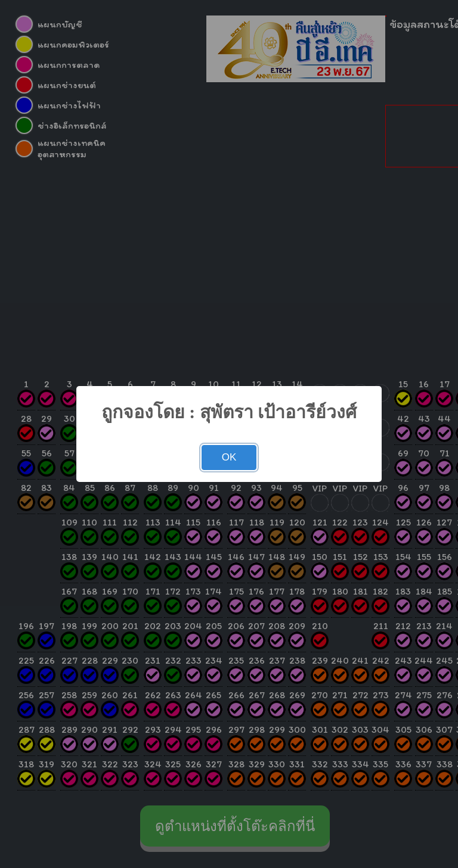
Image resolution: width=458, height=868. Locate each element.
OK (229, 457)
